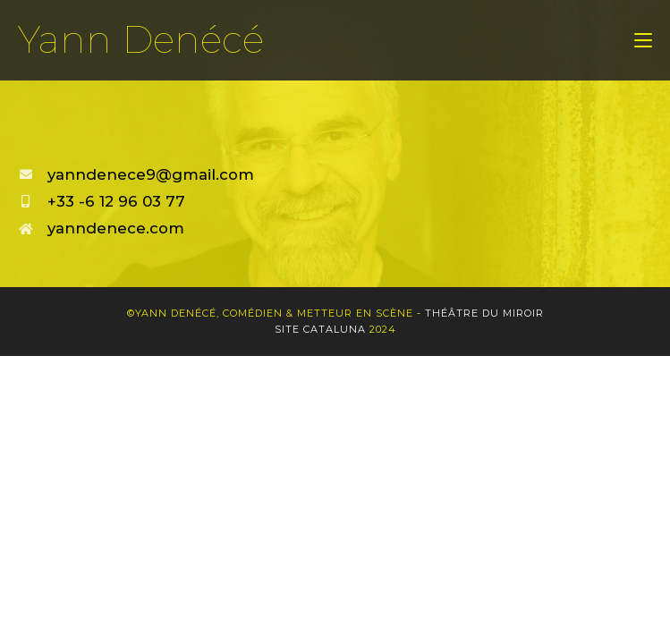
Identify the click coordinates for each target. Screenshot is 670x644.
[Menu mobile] (643, 40)
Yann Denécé (141, 39)
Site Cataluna (320, 329)
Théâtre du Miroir (484, 313)
